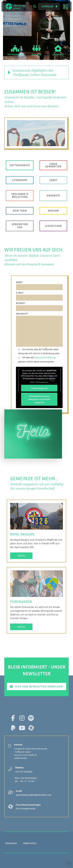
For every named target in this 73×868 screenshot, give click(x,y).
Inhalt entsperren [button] (39, 388)
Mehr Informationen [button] (39, 382)
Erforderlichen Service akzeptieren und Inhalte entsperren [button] (39, 399)
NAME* (39, 285)
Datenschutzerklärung (45, 357)
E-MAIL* (39, 295)
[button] (35, 6)
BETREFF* (39, 305)
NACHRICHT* (39, 316)
